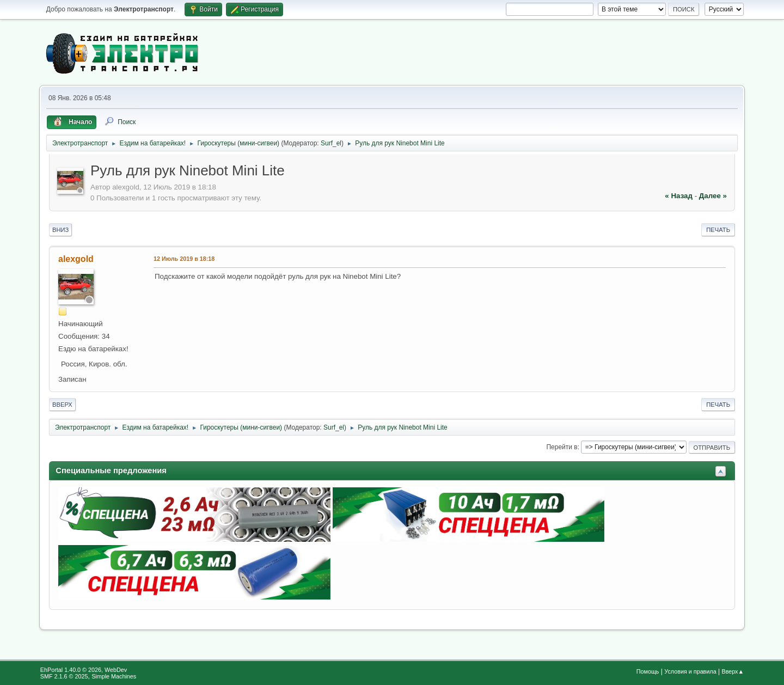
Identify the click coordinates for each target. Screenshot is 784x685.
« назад (679, 196)
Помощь (648, 671)
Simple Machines (114, 676)
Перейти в (562, 447)
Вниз (60, 230)
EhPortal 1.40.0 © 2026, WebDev (84, 670)
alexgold (76, 259)
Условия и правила (690, 671)
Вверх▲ (733, 671)
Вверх (62, 405)
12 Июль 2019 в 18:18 (184, 259)
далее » (713, 196)
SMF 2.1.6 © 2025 (64, 676)
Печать (718, 230)
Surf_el (331, 143)
